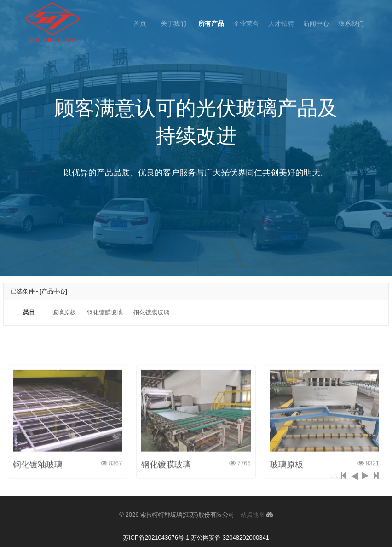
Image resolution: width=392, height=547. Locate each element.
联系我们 (351, 23)
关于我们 (174, 23)
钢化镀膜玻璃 (105, 312)
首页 (140, 23)
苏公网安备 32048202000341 (230, 538)
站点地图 (253, 515)
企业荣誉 (246, 23)
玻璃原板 (64, 312)
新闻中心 (316, 23)
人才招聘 (281, 23)
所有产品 (211, 23)
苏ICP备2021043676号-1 (156, 538)
